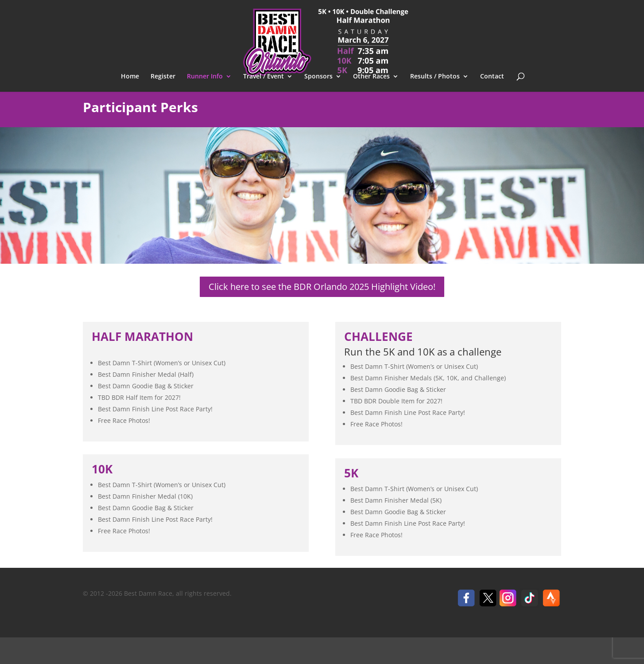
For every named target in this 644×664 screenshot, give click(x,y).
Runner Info (205, 77)
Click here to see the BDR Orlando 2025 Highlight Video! (322, 287)
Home (130, 77)
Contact (492, 77)
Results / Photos (435, 77)
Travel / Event (264, 77)
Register (163, 77)
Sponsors (318, 77)
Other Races (371, 77)
